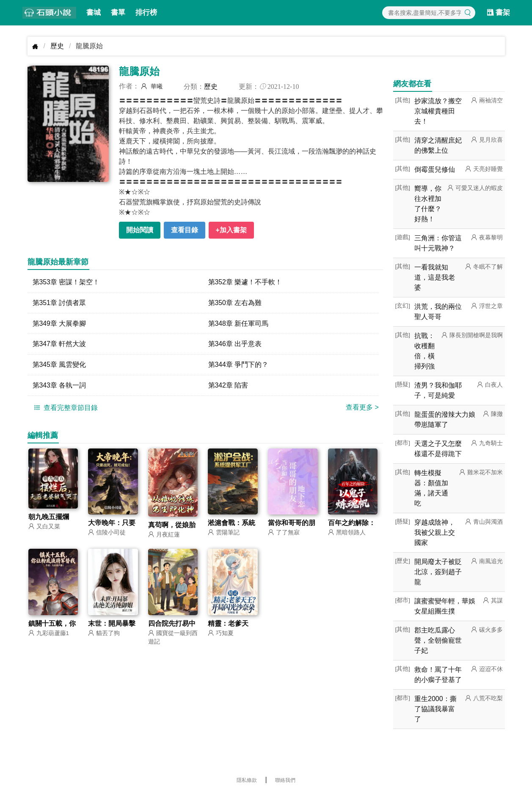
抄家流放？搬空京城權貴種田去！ (438, 111)
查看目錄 (185, 230)
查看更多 (362, 408)
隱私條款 (247, 780)
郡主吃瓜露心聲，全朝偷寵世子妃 (438, 640)
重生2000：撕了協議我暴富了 (436, 709)
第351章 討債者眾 (59, 303)
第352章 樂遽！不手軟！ (245, 282)
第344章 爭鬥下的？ (238, 365)
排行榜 (146, 12)
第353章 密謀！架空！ (66, 282)
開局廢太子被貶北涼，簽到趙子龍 (438, 572)
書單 (118, 12)
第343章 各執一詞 (59, 386)
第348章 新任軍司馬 (238, 323)
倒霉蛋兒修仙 (435, 169)
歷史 (57, 46)
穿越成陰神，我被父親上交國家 (435, 532)
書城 (94, 12)
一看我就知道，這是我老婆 (435, 277)
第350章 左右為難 (235, 303)
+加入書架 (231, 230)
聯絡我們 (285, 780)
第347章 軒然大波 (59, 344)
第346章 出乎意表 (235, 344)
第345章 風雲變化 (59, 365)
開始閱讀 (140, 230)
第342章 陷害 (228, 386)
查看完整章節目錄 (65, 408)
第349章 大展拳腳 (59, 323)
